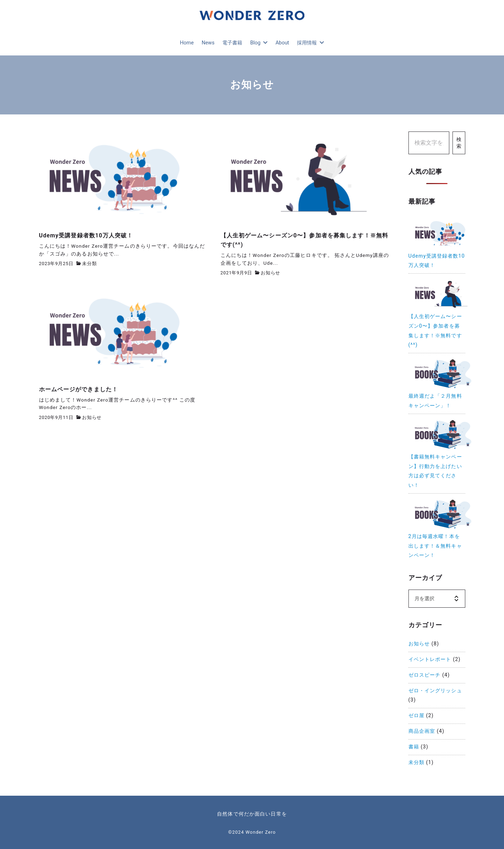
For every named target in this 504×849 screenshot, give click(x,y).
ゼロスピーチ (425, 675)
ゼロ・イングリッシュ (435, 691)
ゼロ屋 (416, 716)
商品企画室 (422, 731)
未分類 (89, 264)
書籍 (414, 747)
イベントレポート (430, 659)
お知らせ (270, 273)
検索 (459, 143)
